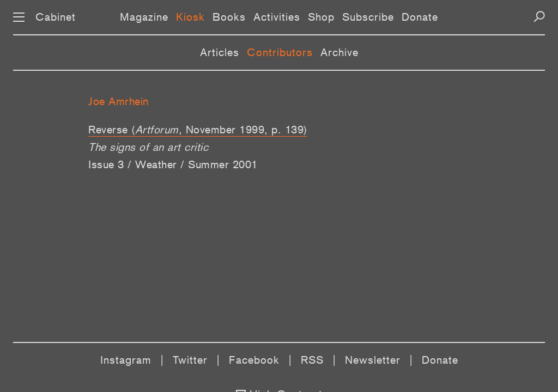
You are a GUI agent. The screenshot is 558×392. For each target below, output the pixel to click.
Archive (339, 52)
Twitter (190, 360)
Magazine (144, 17)
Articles (220, 52)
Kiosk (190, 17)
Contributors (280, 52)
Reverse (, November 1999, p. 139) (198, 130)
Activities (277, 17)
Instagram (126, 360)
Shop (321, 17)
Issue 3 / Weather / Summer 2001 (173, 164)
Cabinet (56, 17)
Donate (420, 17)
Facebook (254, 360)
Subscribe (368, 17)
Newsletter (373, 360)
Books (229, 17)
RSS (312, 360)
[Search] (539, 17)
